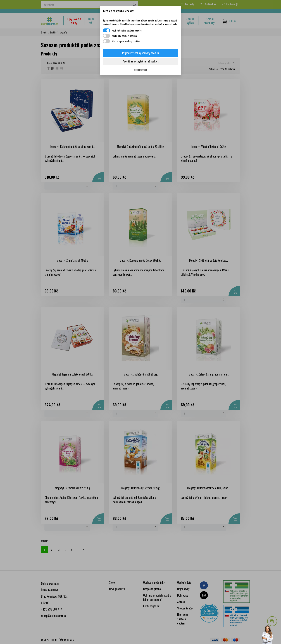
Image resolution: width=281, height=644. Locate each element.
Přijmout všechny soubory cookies (141, 53)
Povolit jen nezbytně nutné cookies (141, 61)
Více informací (140, 70)
